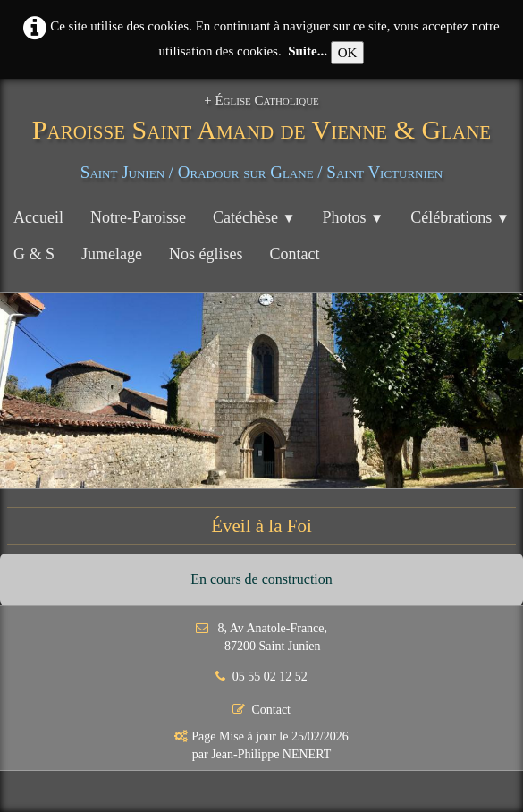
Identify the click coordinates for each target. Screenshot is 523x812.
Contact (295, 254)
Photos (354, 217)
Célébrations (460, 217)
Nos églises (206, 254)
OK (348, 53)
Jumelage (112, 254)
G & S (34, 254)
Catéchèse (254, 217)
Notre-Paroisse (138, 217)
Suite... (308, 51)
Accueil (38, 217)
